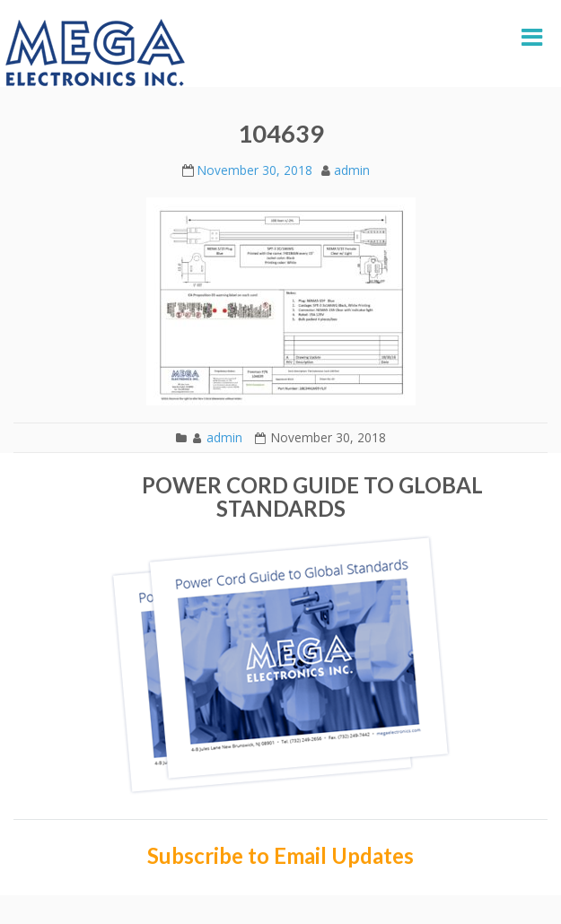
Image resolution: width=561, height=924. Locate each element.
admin (352, 170)
